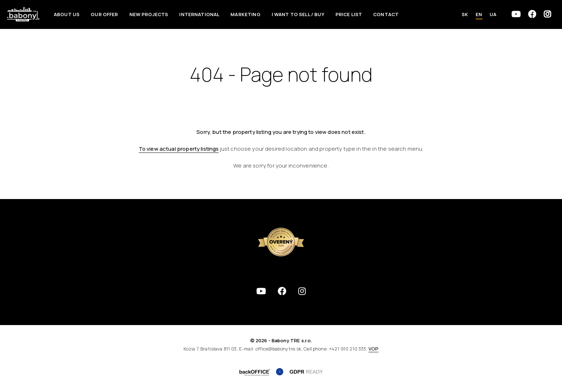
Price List (349, 14)
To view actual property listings (179, 149)
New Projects (149, 14)
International (199, 14)
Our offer (104, 14)
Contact (386, 14)
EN (479, 14)
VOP (373, 349)
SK (465, 14)
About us (67, 14)
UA (493, 14)
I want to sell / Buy (298, 14)
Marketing (245, 14)
